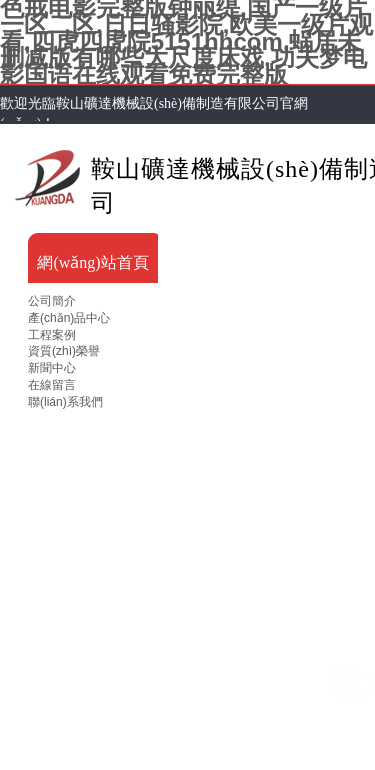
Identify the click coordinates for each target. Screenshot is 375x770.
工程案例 (52, 335)
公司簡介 (52, 301)
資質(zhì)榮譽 (64, 351)
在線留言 (52, 385)
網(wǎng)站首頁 (92, 262)
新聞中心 (52, 368)
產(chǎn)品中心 (69, 318)
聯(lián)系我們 (65, 402)
